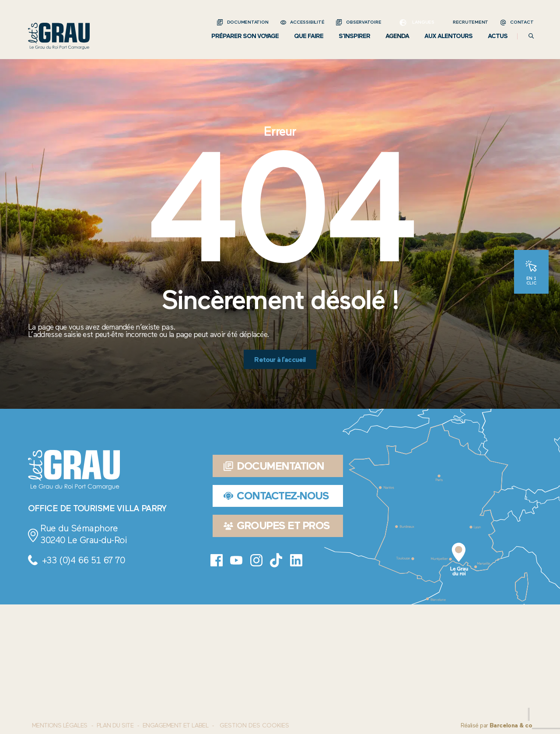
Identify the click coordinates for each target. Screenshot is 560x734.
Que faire (309, 36)
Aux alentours (448, 36)
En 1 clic (531, 280)
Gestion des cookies (254, 726)
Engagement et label (175, 725)
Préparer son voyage (245, 36)
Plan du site (115, 725)
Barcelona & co (511, 725)
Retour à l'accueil (280, 360)
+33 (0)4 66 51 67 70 (83, 560)
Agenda (397, 36)
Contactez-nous (276, 496)
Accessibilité (307, 22)
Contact (522, 22)
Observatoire (364, 22)
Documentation (248, 22)
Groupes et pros (277, 525)
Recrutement (471, 22)
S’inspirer (354, 36)
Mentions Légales (60, 725)
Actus (498, 36)
